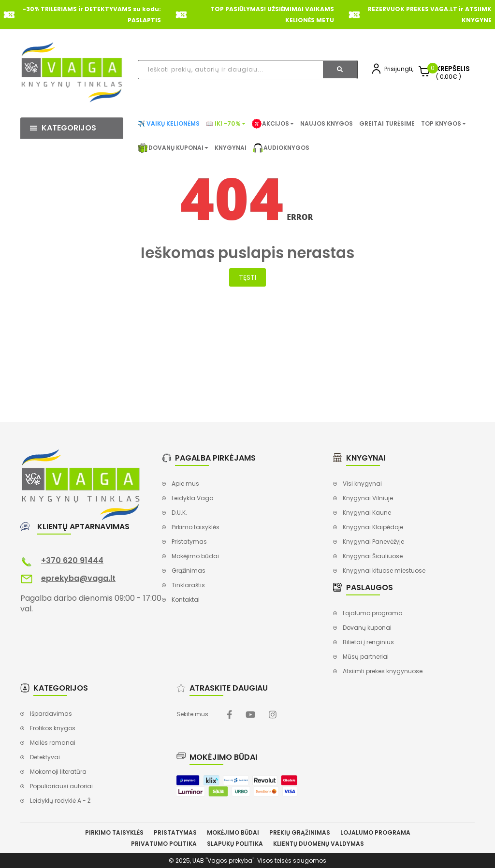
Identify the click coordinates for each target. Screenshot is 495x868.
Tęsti (247, 277)
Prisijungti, (399, 69)
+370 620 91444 (72, 560)
